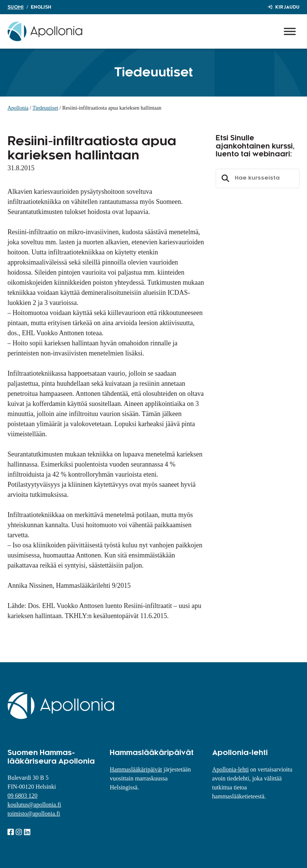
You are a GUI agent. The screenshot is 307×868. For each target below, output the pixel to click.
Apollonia (18, 108)
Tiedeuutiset (45, 108)
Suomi (16, 7)
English (41, 7)
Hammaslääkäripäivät (136, 769)
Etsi (224, 178)
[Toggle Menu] (290, 31)
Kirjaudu (287, 7)
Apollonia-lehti (231, 769)
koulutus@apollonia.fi (34, 805)
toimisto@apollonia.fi (34, 814)
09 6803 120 (22, 796)
